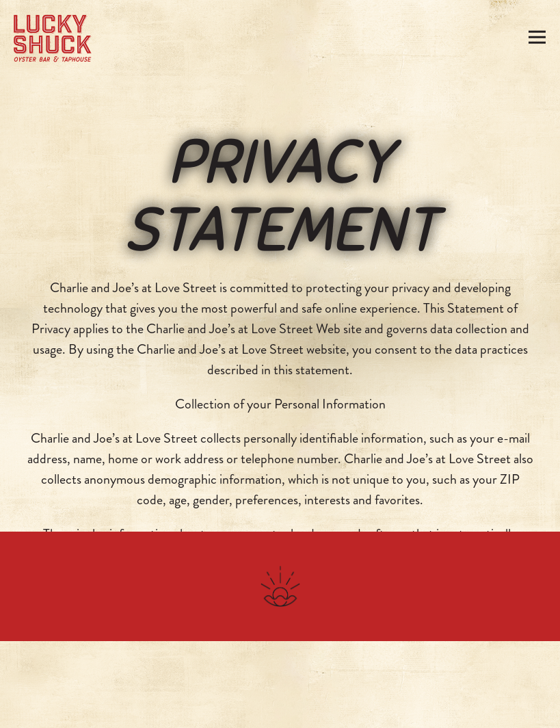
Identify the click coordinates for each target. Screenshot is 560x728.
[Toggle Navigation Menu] (538, 37)
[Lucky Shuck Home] (53, 37)
